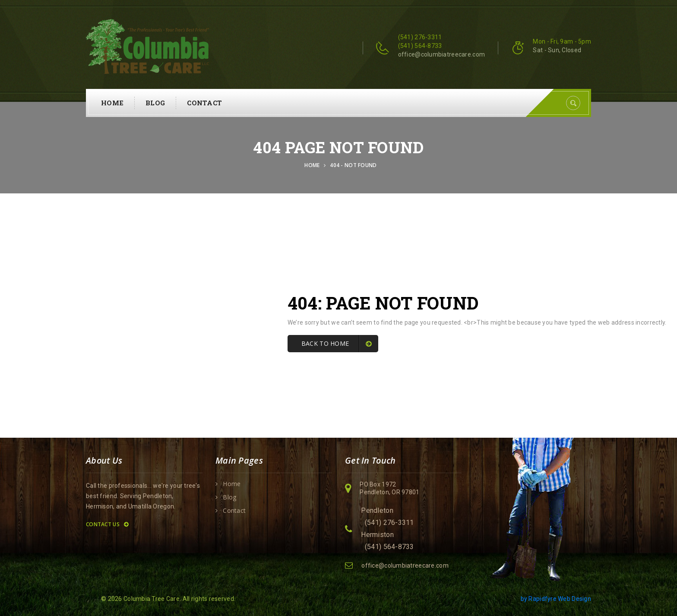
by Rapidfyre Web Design (556, 599)
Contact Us (107, 524)
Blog (155, 103)
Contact (204, 103)
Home (112, 103)
